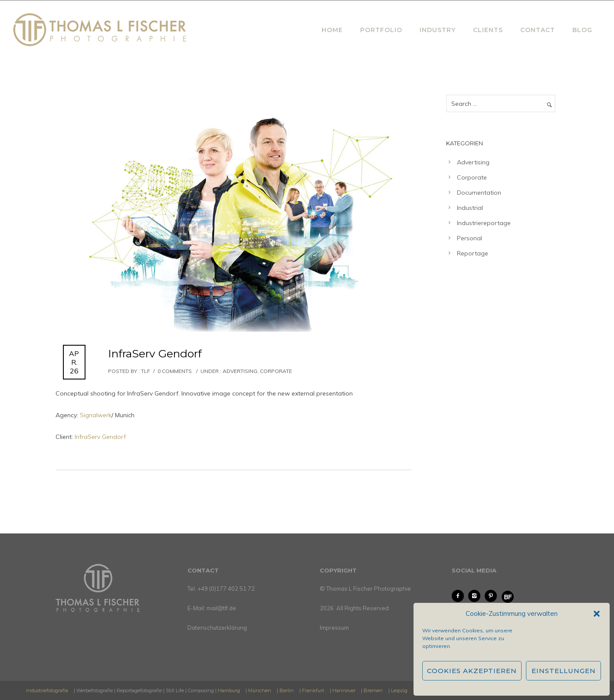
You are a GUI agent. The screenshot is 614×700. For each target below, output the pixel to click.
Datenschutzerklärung (217, 628)
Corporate (276, 371)
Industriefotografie (47, 690)
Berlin (287, 690)
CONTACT (538, 30)
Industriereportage (484, 223)
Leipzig (399, 690)
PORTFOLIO (381, 30)
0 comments (175, 371)
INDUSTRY (438, 30)
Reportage (473, 253)
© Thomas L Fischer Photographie (365, 589)
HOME (332, 30)
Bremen (373, 690)
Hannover (344, 690)
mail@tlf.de (221, 608)
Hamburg (229, 690)
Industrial (470, 208)
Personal (470, 238)
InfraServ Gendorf (155, 353)
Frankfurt (313, 690)
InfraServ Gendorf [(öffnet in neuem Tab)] (100, 437)
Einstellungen (564, 671)
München (260, 690)
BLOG (582, 30)
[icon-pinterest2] (493, 596)
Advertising (239, 371)
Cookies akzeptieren (472, 671)
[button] (597, 614)
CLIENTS (488, 30)
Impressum (334, 628)
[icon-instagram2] (476, 596)
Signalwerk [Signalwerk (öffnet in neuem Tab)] (96, 415)
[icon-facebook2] (460, 596)
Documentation (479, 193)
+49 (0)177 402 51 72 (226, 589)
